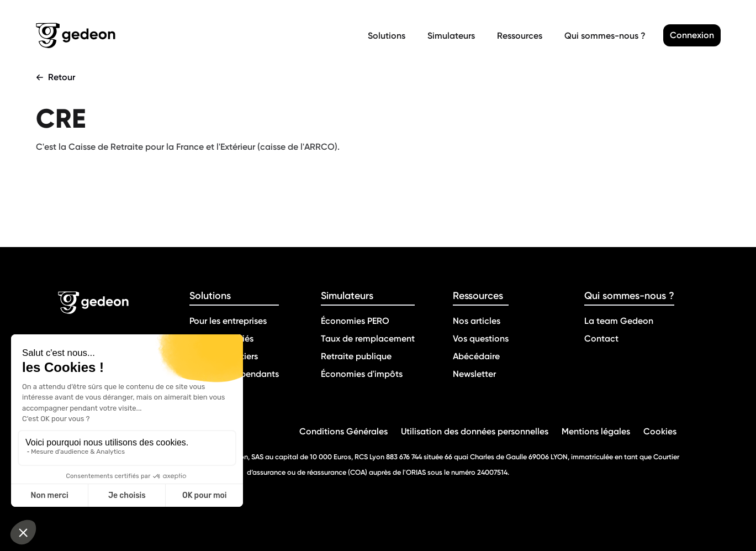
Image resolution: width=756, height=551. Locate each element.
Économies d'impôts (362, 374)
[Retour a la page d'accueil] (200, 35)
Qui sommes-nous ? (605, 36)
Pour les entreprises (228, 321)
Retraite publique (356, 356)
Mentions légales (596, 431)
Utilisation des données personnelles (475, 431)
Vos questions (481, 339)
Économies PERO (355, 321)
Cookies (660, 431)
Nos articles (477, 321)
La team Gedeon (619, 321)
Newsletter (474, 374)
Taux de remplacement (368, 339)
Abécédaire (476, 356)
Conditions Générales (343, 431)
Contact (601, 339)
